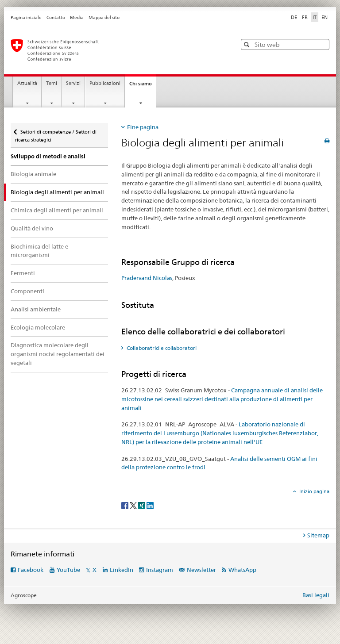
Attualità (27, 83)
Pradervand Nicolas (147, 278)
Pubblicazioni (105, 83)
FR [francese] (305, 17)
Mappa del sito (104, 17)
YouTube (68, 570)
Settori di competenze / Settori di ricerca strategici (56, 133)
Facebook (31, 570)
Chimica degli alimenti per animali (57, 210)
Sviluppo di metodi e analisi (48, 156)
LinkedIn (122, 570)
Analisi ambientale (36, 309)
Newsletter (201, 570)
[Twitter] (134, 505)
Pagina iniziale (26, 17)
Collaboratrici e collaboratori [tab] (161, 348)
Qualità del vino (32, 228)
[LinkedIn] (150, 505)
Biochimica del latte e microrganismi (39, 251)
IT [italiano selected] (315, 17)
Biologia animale (33, 174)
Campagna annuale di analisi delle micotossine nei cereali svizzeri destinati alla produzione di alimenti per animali (222, 399)
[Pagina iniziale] (115, 50)
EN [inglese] (325, 17)
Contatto (56, 17)
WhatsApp (242, 570)
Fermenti (23, 273)
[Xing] (142, 505)
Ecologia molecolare (38, 327)
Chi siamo (143, 86)
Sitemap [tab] (318, 535)
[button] (248, 44)
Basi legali (316, 595)
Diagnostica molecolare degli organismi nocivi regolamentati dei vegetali (58, 354)
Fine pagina (143, 127)
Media (77, 17)
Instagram (160, 570)
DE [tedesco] (294, 17)
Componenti (27, 291)
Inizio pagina (314, 491)
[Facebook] (126, 505)
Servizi (73, 83)
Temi (52, 83)
